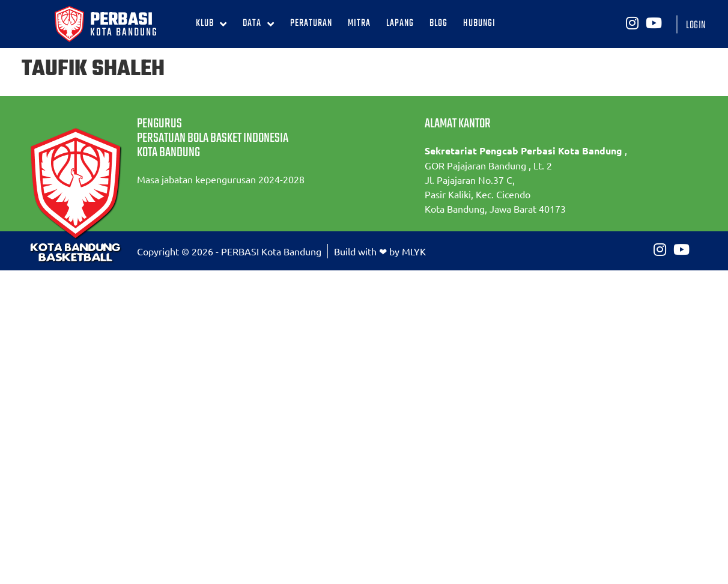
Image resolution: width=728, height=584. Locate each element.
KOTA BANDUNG (124, 33)
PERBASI (121, 20)
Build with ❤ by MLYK (380, 251)
